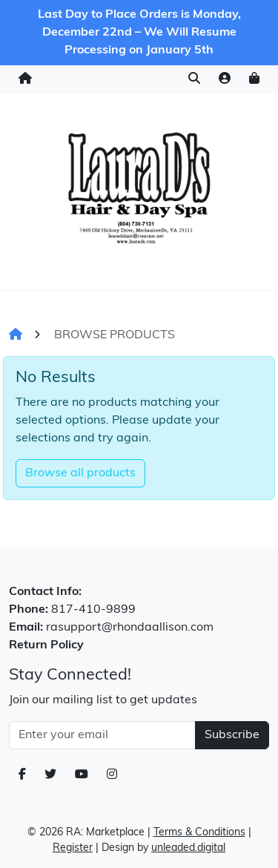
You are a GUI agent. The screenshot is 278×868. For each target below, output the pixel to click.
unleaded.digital (188, 848)
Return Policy (46, 645)
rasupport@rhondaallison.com (130, 628)
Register (73, 848)
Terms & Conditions (199, 833)
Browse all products (80, 473)
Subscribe (232, 735)
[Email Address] (102, 735)
